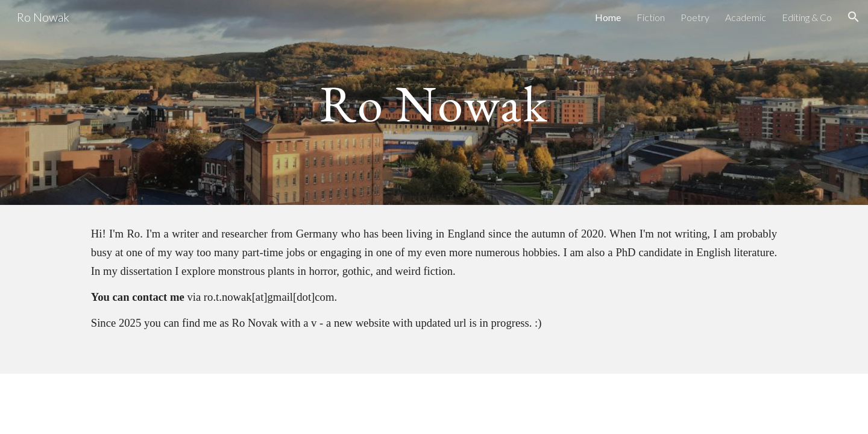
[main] (434, 102)
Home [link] (608, 17)
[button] (854, 17)
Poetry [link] (695, 17)
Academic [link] (746, 17)
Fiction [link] (651, 17)
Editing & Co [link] (807, 17)
